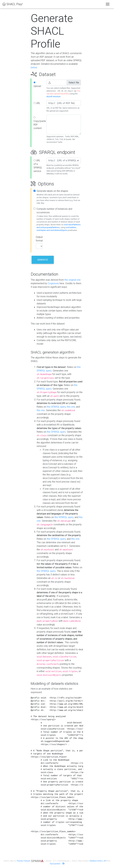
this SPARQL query (56, 407)
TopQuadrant (55, 864)
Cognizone (53, 283)
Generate (43, 260)
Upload (37, 84)
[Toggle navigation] (108, 4)
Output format (39, 239)
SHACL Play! (12, 4)
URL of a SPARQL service (38, 166)
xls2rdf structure (53, 96)
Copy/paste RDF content (39, 123)
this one (71, 407)
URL (37, 103)
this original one (73, 280)
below (34, 67)
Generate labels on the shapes (52, 191)
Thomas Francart (23, 861)
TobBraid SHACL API (98, 861)
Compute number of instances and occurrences (54, 211)
